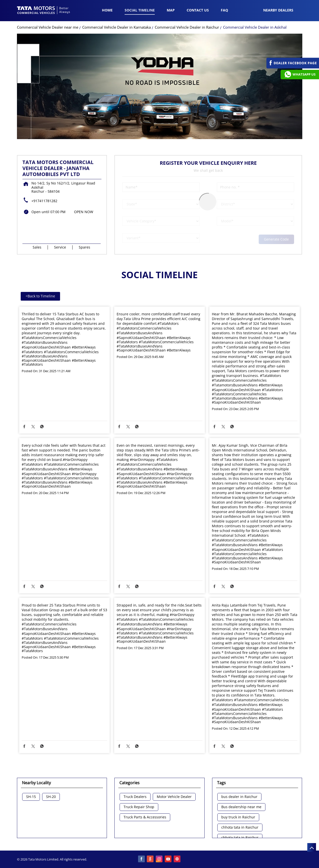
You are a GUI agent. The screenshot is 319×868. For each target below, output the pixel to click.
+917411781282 (44, 201)
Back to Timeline (40, 296)
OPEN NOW (84, 212)
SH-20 (51, 797)
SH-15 (31, 797)
